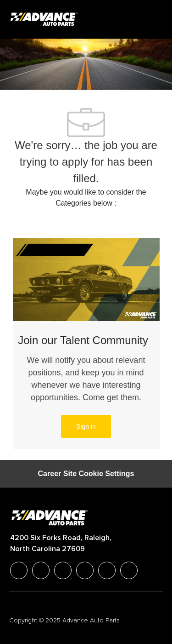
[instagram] (85, 570)
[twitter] (63, 570)
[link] (86, 426)
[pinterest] (129, 570)
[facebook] (19, 570)
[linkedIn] (41, 570)
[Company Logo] (45, 19)
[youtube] (107, 570)
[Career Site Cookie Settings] (86, 474)
